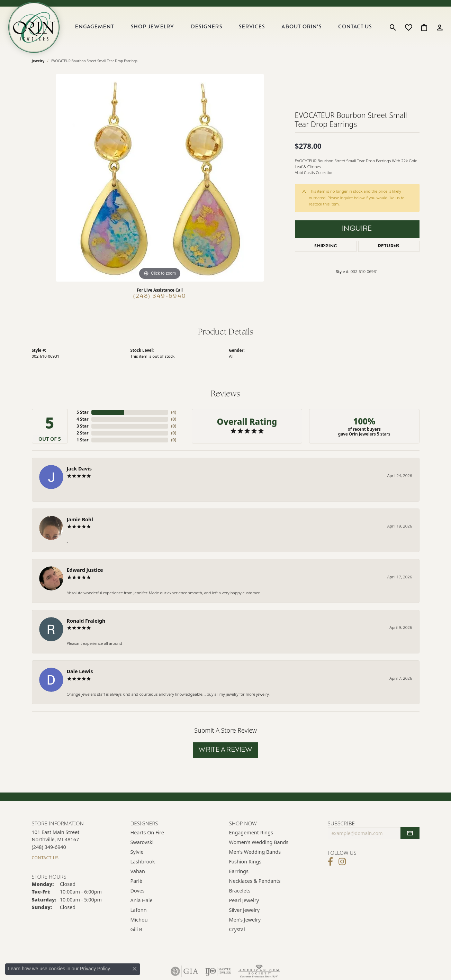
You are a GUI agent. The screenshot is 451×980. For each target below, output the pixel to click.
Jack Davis (79, 469)
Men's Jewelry (245, 920)
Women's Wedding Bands (259, 842)
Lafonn (139, 910)
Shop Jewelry (152, 27)
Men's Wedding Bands (255, 852)
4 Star (82, 419)
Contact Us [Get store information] (45, 858)
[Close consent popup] (135, 969)
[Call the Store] (49, 847)
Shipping (326, 246)
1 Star (82, 440)
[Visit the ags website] (259, 971)
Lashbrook (143, 862)
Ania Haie (142, 900)
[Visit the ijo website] (218, 971)
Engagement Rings (251, 832)
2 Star (82, 433)
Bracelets (240, 891)
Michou (139, 920)
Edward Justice (85, 570)
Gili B (137, 929)
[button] (393, 27)
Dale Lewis (80, 671)
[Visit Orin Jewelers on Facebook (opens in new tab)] (330, 862)
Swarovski (142, 842)
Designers (207, 27)
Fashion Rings (245, 862)
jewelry (38, 61)
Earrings (239, 871)
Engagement (95, 27)
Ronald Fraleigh (86, 621)
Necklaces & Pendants (255, 881)
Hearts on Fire (147, 832)
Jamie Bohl (80, 519)
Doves (138, 891)
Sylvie (137, 852)
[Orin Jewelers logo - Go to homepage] (34, 27)
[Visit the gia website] (184, 971)
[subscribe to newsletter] (410, 833)
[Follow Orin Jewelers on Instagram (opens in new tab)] (342, 862)
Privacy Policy (95, 969)
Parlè (137, 881)
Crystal (237, 929)
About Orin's (301, 27)
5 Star (82, 412)
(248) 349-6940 (160, 296)
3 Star (82, 426)
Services (252, 27)
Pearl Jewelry (244, 900)
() (174, 412)
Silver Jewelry (245, 910)
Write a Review (226, 750)
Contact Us (355, 27)
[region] (160, 178)
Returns (389, 246)
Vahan (138, 871)
